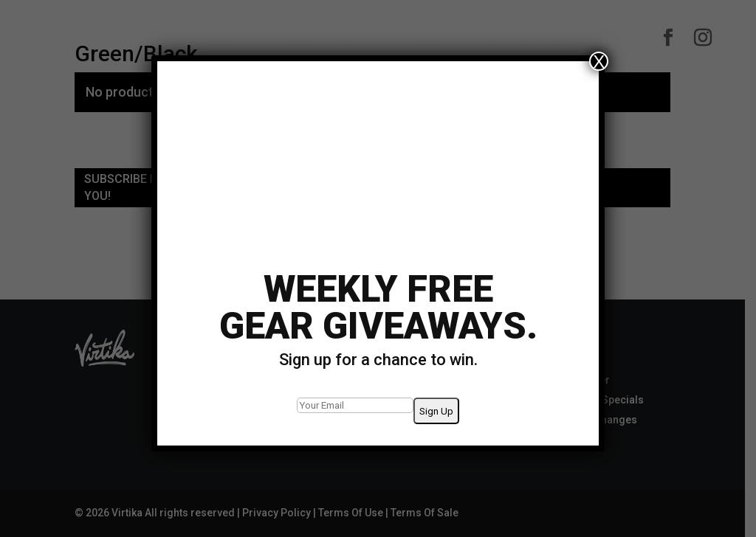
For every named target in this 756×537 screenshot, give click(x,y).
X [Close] (599, 61)
